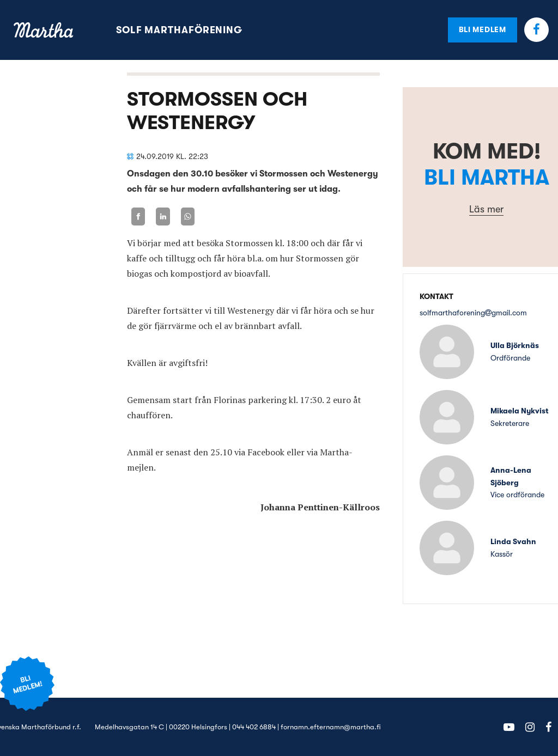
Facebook (536, 30)
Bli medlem (483, 29)
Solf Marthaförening (179, 30)
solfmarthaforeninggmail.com (473, 313)
